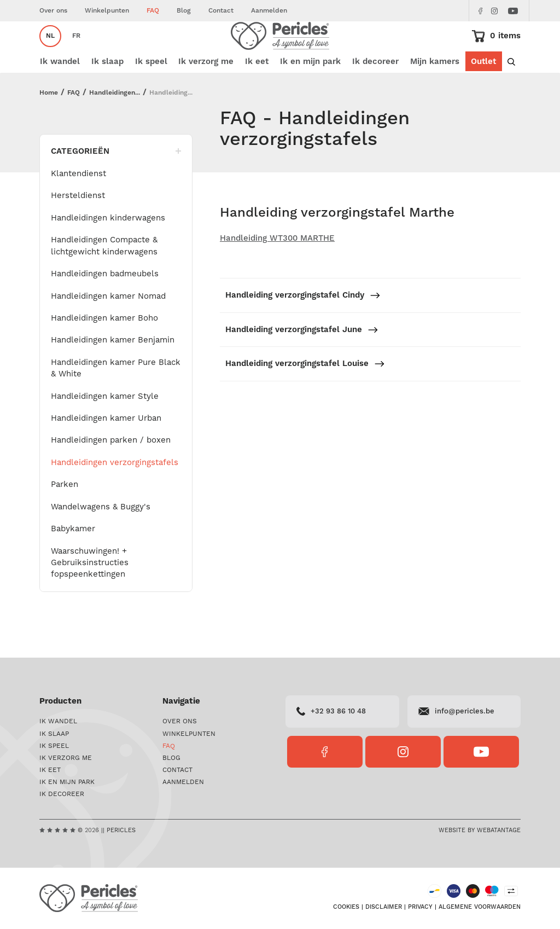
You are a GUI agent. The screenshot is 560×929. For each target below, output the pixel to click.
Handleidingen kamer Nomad (108, 329)
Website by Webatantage (480, 831)
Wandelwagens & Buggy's (101, 539)
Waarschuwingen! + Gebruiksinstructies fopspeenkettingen (90, 596)
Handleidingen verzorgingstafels (115, 495)
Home (49, 126)
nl (50, 52)
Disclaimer (384, 908)
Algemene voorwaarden (480, 908)
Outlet (483, 94)
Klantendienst (78, 206)
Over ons (53, 11)
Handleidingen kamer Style (105, 429)
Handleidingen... (115, 126)
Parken (65, 517)
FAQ (153, 11)
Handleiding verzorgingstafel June (302, 362)
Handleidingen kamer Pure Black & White (116, 401)
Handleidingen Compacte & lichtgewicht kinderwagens (104, 278)
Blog (184, 11)
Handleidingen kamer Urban (106, 451)
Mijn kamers (435, 94)
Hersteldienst (78, 228)
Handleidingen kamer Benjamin (113, 373)
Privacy (420, 908)
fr (76, 52)
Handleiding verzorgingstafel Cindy (303, 328)
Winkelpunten (107, 11)
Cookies (346, 908)
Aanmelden (269, 11)
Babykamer (73, 561)
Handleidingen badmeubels (105, 306)
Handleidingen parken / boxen (111, 473)
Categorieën (116, 184)
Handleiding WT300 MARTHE (277, 271)
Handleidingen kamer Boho (104, 351)
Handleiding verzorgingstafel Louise (305, 396)
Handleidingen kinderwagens (108, 251)
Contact (221, 11)
